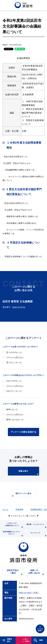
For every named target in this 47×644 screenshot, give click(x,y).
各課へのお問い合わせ (36, 572)
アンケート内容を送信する (23, 432)
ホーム (5, 509)
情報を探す (29, 473)
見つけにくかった (14, 362)
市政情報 (19, 509)
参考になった (12, 409)
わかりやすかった (14, 381)
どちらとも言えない (15, 357)
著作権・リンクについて (37, 526)
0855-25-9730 (19, 307)
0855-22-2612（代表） (29, 593)
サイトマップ (39, 534)
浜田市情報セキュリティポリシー (13, 534)
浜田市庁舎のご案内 (15, 572)
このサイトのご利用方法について (14, 525)
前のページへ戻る (21, 495)
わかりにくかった (14, 391)
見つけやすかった (14, 352)
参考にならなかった (15, 420)
